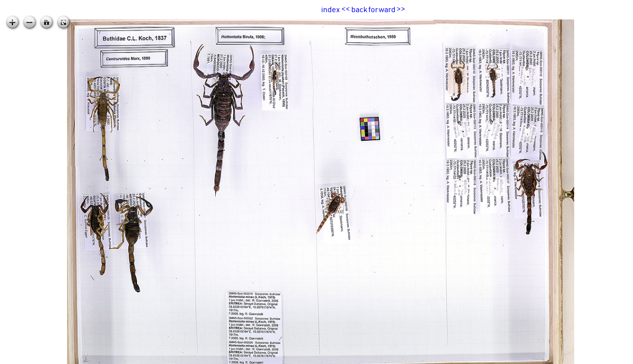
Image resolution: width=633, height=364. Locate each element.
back (359, 9)
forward (382, 9)
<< (346, 9)
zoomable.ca (613, 356)
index (330, 9)
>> (401, 9)
